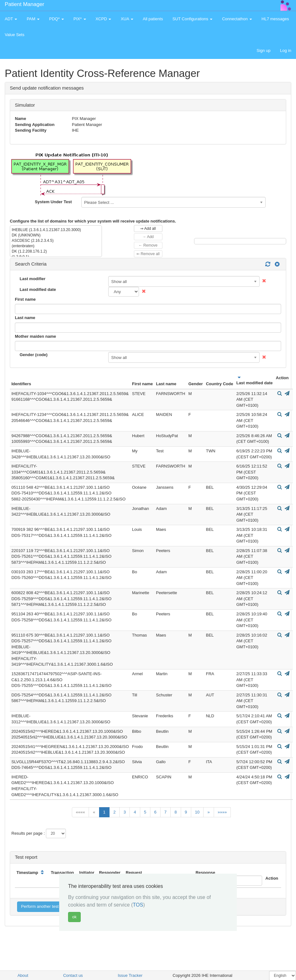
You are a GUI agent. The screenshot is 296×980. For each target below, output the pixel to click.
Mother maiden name (35, 336)
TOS (138, 905)
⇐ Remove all (148, 254)
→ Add (148, 237)
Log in (286, 50)
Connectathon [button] (237, 19)
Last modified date (38, 289)
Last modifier (33, 279)
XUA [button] (127, 19)
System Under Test (53, 202)
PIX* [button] (80, 19)
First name (25, 299)
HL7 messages (275, 19)
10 (197, 812)
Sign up (263, 50)
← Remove (148, 245)
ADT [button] (11, 19)
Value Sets (15, 35)
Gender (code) (34, 355)
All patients (153, 19)
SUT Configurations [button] (193, 19)
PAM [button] (33, 19)
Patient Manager (25, 4)
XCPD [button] (104, 19)
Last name (25, 318)
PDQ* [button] (57, 19)
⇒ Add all (148, 229)
